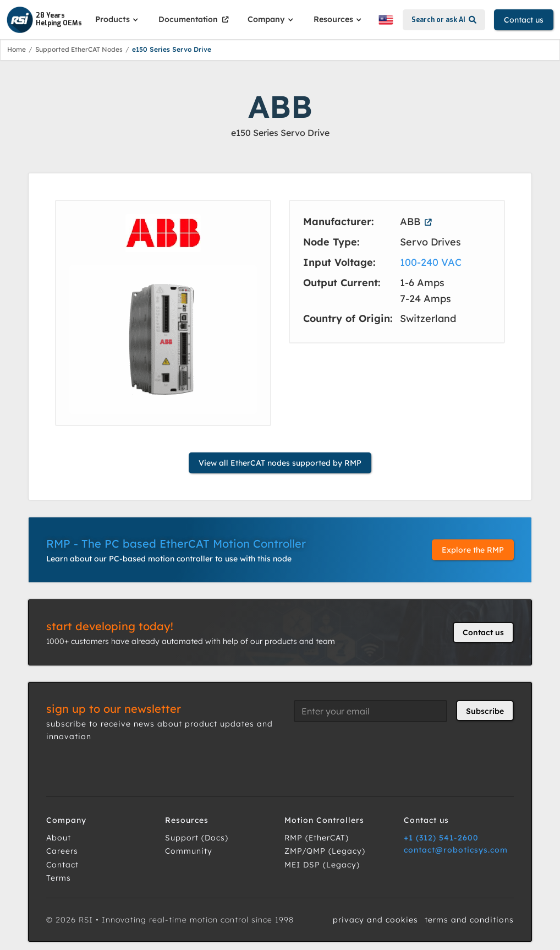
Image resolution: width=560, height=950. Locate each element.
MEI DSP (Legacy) (322, 865)
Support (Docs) (197, 838)
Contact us (524, 20)
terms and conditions (469, 920)
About (59, 838)
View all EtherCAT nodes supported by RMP (280, 463)
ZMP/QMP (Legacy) (325, 851)
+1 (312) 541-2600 (441, 838)
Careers (62, 851)
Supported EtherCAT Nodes (79, 49)
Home (17, 49)
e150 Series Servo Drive (172, 49)
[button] (118, 19)
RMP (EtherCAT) (317, 838)
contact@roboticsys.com (456, 850)
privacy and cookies (375, 920)
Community (189, 851)
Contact (62, 865)
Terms (59, 878)
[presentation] (377, 752)
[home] (44, 20)
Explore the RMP (473, 550)
